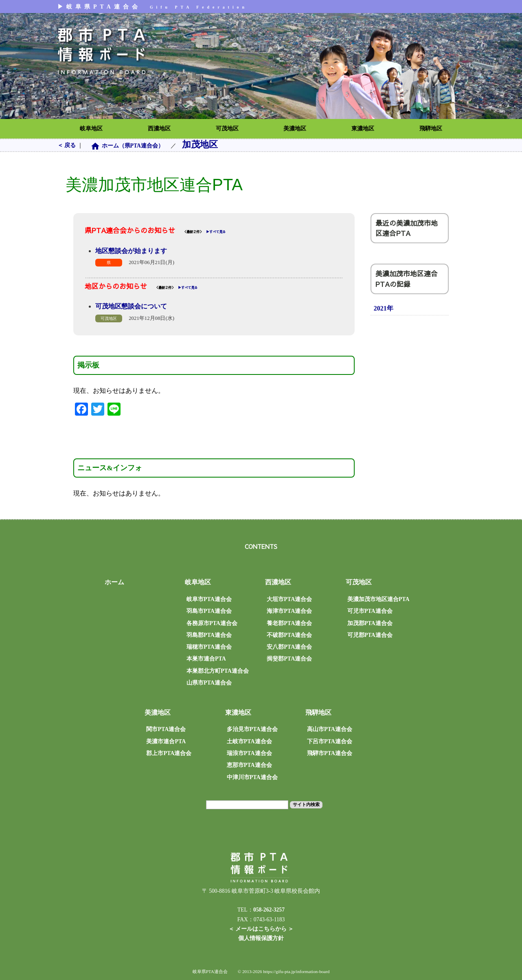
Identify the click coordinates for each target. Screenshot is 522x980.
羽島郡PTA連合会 (209, 635)
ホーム (114, 582)
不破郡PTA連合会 (289, 635)
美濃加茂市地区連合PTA (378, 599)
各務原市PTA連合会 (212, 623)
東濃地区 (363, 129)
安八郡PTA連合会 (289, 647)
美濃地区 (295, 129)
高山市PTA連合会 (330, 729)
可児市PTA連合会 (370, 611)
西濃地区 (159, 129)
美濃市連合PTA (166, 741)
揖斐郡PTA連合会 (289, 659)
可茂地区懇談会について (131, 306)
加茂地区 (200, 145)
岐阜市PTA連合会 (209, 599)
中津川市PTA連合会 (252, 777)
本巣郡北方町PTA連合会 (218, 671)
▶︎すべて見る (216, 232)
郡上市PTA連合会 (169, 753)
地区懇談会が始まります (131, 251)
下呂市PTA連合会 (330, 741)
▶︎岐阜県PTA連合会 (152, 7)
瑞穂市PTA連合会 (209, 647)
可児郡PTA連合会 (370, 635)
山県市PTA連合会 (209, 683)
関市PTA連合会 (166, 729)
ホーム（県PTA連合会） (128, 146)
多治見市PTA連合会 (252, 729)
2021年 (384, 308)
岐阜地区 (91, 129)
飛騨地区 (431, 129)
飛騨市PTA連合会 (330, 753)
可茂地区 (227, 129)
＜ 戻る (67, 145)
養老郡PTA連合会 (289, 623)
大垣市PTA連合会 (289, 599)
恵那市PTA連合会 (249, 765)
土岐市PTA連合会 (249, 741)
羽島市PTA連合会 (209, 611)
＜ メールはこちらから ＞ (261, 929)
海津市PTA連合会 (289, 611)
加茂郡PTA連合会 (370, 623)
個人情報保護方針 (261, 938)
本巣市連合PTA (206, 659)
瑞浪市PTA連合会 (249, 753)
